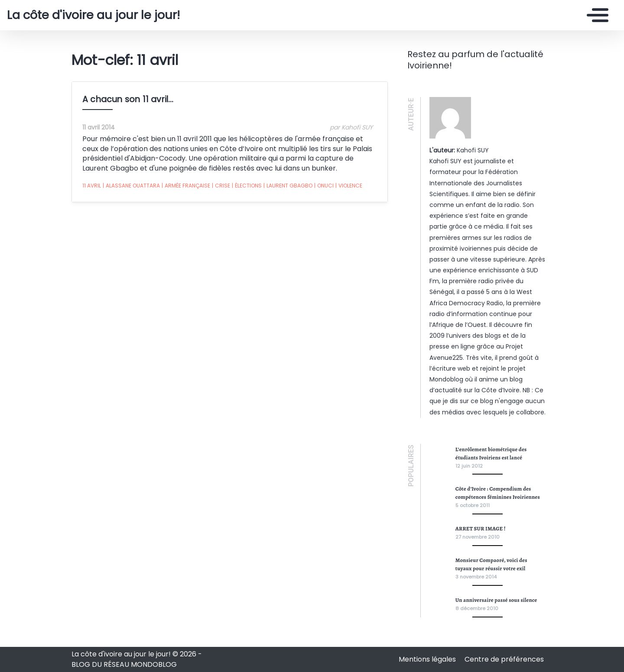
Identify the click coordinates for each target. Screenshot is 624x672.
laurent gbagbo (288, 186)
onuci (324, 186)
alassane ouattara (131, 186)
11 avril (92, 186)
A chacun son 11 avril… (128, 99)
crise (221, 186)
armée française (186, 186)
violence (349, 186)
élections (247, 186)
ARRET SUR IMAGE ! (481, 528)
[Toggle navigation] (595, 15)
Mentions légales (428, 659)
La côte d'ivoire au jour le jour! (93, 15)
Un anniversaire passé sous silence (496, 600)
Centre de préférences (504, 659)
